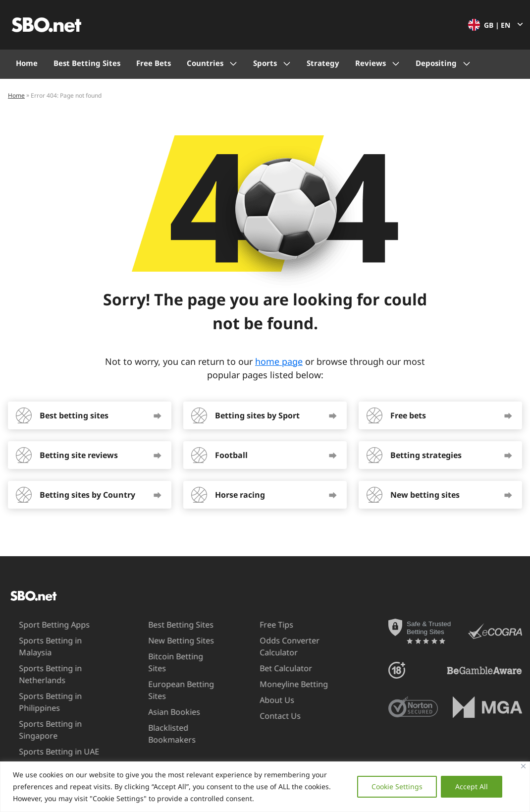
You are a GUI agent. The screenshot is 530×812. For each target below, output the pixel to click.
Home (27, 63)
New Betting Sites (165, 640)
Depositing (436, 63)
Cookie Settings (397, 786)
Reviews (371, 63)
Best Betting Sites (87, 63)
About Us (260, 700)
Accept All (472, 786)
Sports (265, 63)
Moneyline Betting (277, 684)
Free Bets (154, 63)
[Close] (523, 766)
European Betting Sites (165, 678)
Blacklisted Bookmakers (156, 722)
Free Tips (260, 625)
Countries (205, 63)
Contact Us (263, 716)
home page (279, 361)
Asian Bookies (158, 700)
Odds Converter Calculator (273, 646)
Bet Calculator (269, 668)
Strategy (323, 63)
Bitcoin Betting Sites (170, 656)
